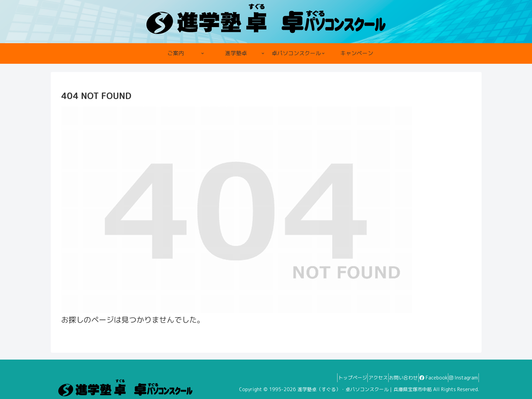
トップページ (327, 378)
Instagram (461, 378)
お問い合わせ (389, 378)
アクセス (358, 378)
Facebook (425, 378)
